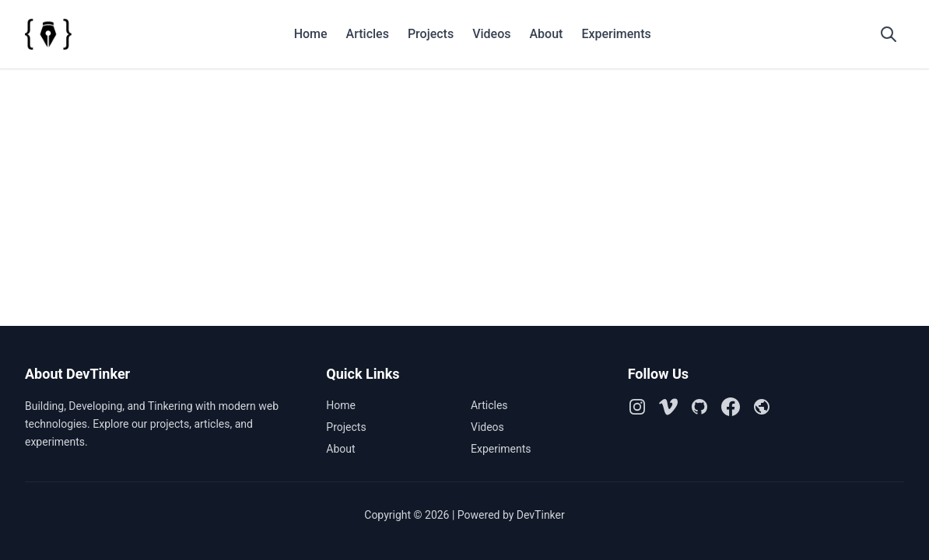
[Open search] (889, 34)
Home (311, 34)
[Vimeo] (668, 407)
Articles (368, 34)
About (546, 34)
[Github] (699, 407)
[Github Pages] (762, 407)
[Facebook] (731, 407)
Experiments (616, 34)
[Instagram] (637, 407)
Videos (491, 34)
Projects (431, 34)
